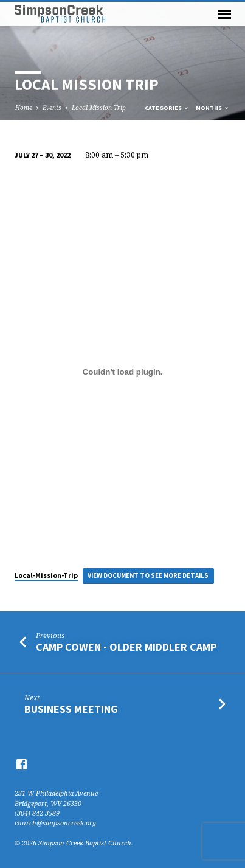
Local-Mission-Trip (46, 575)
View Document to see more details (148, 575)
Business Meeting (71, 709)
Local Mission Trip (99, 108)
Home (24, 108)
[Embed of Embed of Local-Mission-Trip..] (122, 372)
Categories (167, 108)
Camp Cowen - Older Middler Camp (126, 647)
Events (52, 108)
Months (213, 108)
